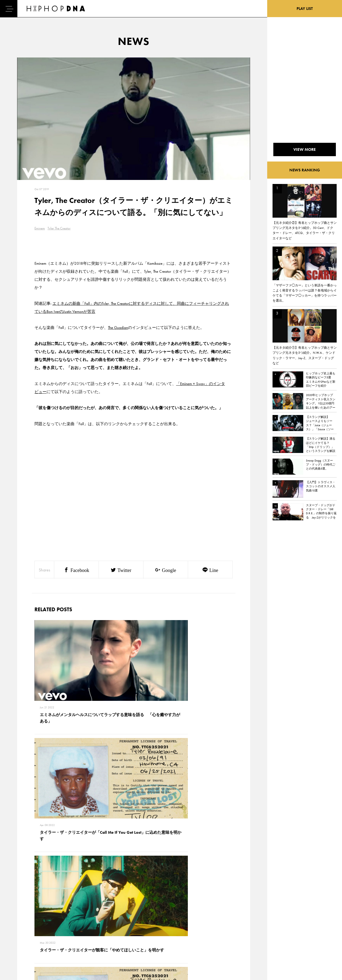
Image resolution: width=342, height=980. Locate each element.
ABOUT (23, 947)
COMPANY (50, 929)
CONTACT (50, 910)
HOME (23, 910)
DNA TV (24, 919)
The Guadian (118, 328)
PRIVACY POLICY (55, 919)
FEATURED (26, 938)
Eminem (40, 228)
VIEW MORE (134, 835)
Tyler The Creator (59, 228)
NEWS (23, 929)
